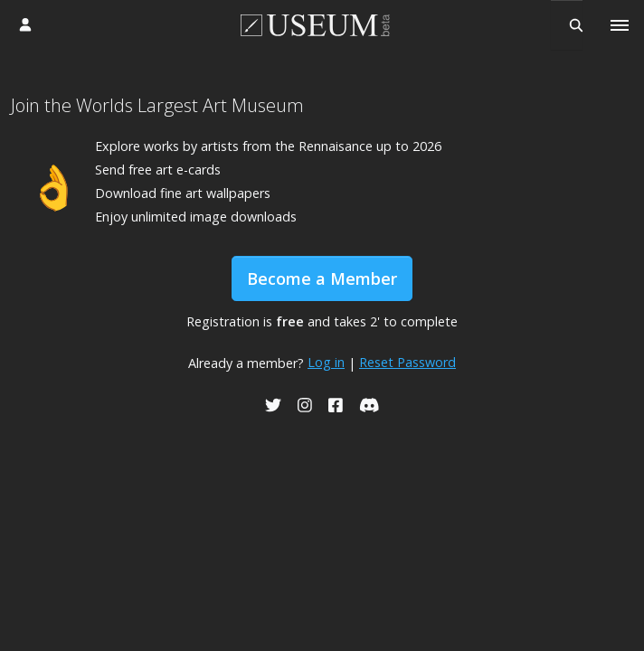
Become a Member (322, 278)
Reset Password (407, 362)
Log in (326, 362)
